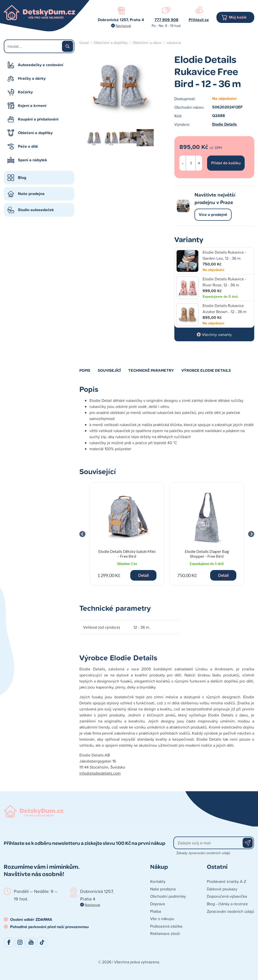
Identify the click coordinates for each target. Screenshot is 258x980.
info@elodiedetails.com (100, 773)
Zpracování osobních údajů (231, 911)
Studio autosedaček (36, 210)
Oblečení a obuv (147, 43)
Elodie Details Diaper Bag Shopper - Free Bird (207, 554)
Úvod (84, 43)
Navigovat (123, 26)
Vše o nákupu (162, 919)
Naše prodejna (31, 194)
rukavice (174, 43)
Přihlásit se (199, 20)
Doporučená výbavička (227, 896)
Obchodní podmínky (168, 896)
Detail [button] (143, 575)
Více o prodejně (213, 215)
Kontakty (158, 881)
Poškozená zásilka (166, 926)
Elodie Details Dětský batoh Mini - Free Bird (127, 554)
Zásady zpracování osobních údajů (203, 853)
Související (109, 370)
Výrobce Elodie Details (206, 370)
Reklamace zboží (165, 933)
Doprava (157, 904)
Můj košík (238, 17)
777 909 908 (166, 20)
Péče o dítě (28, 146)
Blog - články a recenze (227, 904)
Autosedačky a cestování (41, 65)
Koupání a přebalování (38, 119)
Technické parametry (151, 370)
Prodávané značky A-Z (227, 881)
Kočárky (25, 92)
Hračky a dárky (32, 78)
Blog (22, 178)
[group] (127, 534)
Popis (85, 370)
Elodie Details (224, 124)
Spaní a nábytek (33, 160)
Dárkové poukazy (222, 889)
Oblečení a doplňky (35, 133)
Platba (156, 911)
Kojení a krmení (32, 106)
